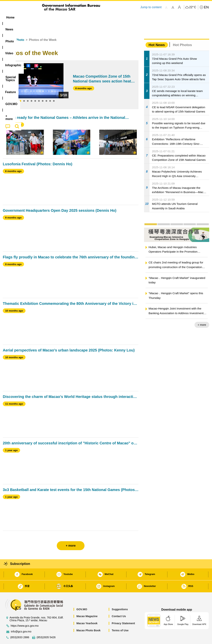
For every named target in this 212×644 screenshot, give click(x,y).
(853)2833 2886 (20, 626)
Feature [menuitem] (126, 17)
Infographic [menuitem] (78, 17)
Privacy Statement (123, 612)
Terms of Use (120, 619)
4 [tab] (31, 90)
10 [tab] (54, 90)
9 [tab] (50, 90)
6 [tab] (39, 90)
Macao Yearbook (87, 612)
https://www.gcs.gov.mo (25, 614)
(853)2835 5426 (46, 626)
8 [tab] (46, 90)
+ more (202, 313)
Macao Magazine (87, 605)
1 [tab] (20, 90)
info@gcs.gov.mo (21, 620)
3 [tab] (28, 90)
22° (193, 7)
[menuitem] (26, 18)
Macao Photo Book (88, 619)
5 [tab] (35, 90)
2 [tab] (24, 90)
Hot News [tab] (157, 33)
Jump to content (151, 7)
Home (7, 28)
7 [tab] (43, 90)
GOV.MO (82, 598)
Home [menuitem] (10, 17)
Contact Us (119, 605)
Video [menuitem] (58, 17)
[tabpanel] (37, 69)
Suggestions (120, 598)
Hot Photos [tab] (182, 33)
